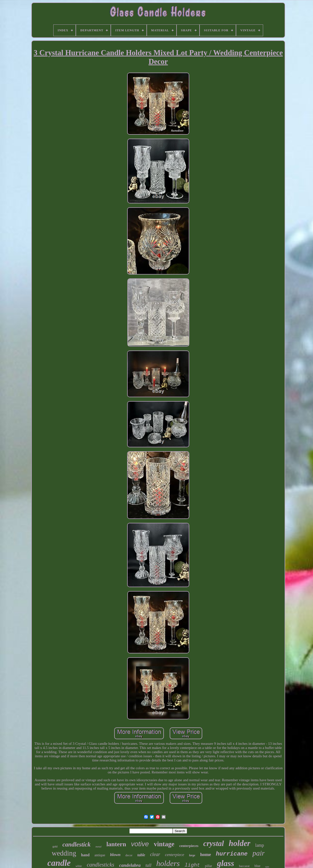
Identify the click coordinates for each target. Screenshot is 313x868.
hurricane (232, 854)
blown (115, 855)
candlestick (76, 844)
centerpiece (175, 855)
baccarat (244, 866)
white (79, 866)
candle (59, 863)
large (192, 855)
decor (129, 855)
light (192, 865)
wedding (64, 853)
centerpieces (189, 846)
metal (98, 846)
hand (85, 855)
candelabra (130, 865)
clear (155, 854)
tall (148, 865)
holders (168, 863)
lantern (116, 844)
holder (240, 843)
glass (225, 863)
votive (140, 844)
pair (258, 853)
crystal (213, 843)
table (141, 855)
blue (257, 866)
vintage (164, 844)
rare (267, 867)
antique (100, 855)
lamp (260, 845)
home (205, 854)
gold (55, 846)
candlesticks (101, 865)
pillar (209, 866)
